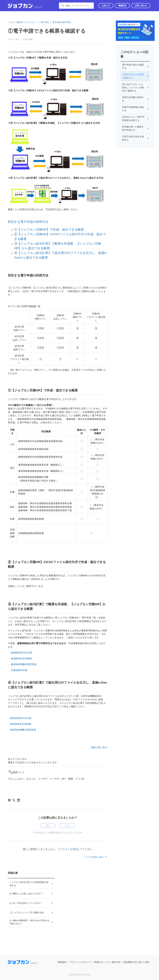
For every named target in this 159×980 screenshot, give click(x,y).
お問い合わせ (141, 6)
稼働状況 (122, 6)
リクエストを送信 (68, 849)
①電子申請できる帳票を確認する (133, 76)
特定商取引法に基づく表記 (136, 962)
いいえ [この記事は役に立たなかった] (67, 825)
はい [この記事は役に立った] (48, 825)
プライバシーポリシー (80, 962)
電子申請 (45, 22)
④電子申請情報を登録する (133, 109)
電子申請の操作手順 (61, 22)
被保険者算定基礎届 (21, 658)
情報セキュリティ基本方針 (107, 962)
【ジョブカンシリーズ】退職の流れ (27, 913)
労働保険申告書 (19, 670)
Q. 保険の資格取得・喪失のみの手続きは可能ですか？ (29, 922)
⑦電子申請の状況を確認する (133, 138)
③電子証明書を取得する (133, 99)
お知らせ (106, 6)
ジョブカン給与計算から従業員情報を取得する (29, 884)
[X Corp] (14, 800)
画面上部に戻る (99, 747)
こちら (18, 586)
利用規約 (62, 962)
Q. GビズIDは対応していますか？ (26, 903)
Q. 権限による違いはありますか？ (26, 894)
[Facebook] (9, 800)
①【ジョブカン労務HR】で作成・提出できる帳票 (49, 230)
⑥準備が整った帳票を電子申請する (133, 128)
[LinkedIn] (18, 800)
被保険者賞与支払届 (21, 653)
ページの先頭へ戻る (96, 857)
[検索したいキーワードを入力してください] (76, 6)
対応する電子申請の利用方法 (28, 222)
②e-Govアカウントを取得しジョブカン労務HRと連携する (133, 88)
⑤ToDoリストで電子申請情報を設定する (133, 119)
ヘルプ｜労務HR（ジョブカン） (23, 22)
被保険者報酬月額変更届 (24, 664)
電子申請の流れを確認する (133, 66)
